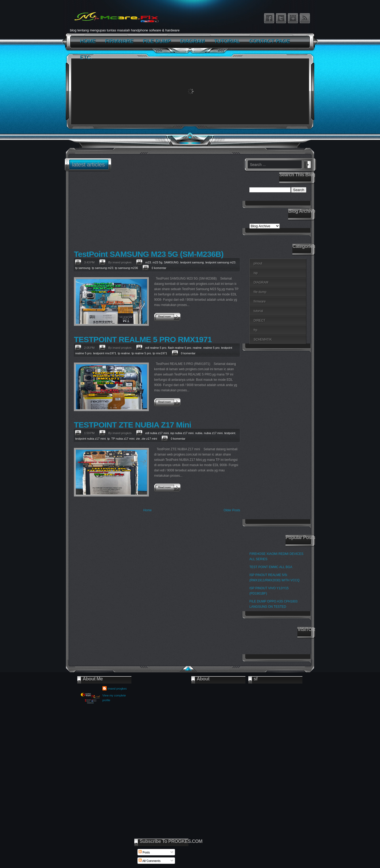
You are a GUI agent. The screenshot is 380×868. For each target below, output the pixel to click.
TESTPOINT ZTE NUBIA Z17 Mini (132, 425)
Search (307, 164)
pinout (258, 263)
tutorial (258, 311)
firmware (260, 301)
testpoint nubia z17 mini (91, 439)
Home (148, 510)
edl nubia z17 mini (157, 433)
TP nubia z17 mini (123, 439)
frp (255, 330)
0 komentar (159, 268)
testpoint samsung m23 (220, 262)
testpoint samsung (192, 262)
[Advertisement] (156, 211)
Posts (144, 852)
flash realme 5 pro (179, 348)
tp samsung (83, 268)
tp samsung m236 (126, 268)
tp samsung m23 (103, 268)
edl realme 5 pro (156, 348)
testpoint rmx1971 (105, 353)
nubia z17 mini (213, 433)
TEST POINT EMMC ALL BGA (271, 567)
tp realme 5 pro (141, 353)
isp (256, 273)
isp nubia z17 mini (182, 433)
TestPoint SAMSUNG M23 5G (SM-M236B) (149, 254)
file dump (260, 292)
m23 (148, 262)
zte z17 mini (149, 439)
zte (138, 439)
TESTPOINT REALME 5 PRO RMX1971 (143, 339)
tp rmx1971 (160, 353)
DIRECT (260, 321)
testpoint (230, 433)
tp (109, 439)
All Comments (149, 861)
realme (197, 348)
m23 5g (157, 262)
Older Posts (232, 510)
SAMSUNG (171, 262)
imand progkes (117, 689)
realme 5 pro (211, 348)
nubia (199, 433)
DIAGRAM (261, 282)
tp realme (124, 353)
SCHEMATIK (263, 340)
